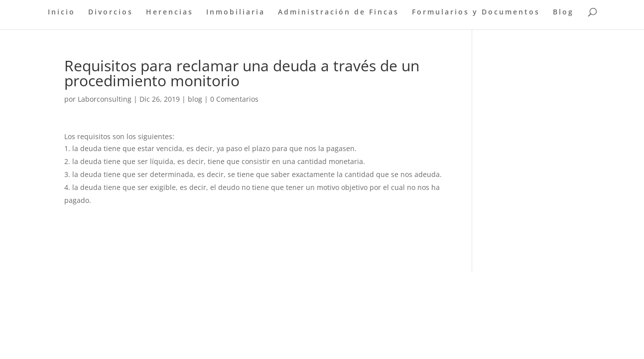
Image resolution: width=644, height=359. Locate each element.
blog (195, 99)
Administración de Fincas (338, 12)
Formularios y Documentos (476, 12)
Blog (563, 12)
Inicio (62, 12)
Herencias (170, 12)
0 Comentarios (234, 99)
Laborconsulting (105, 99)
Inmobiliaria (236, 12)
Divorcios (111, 12)
